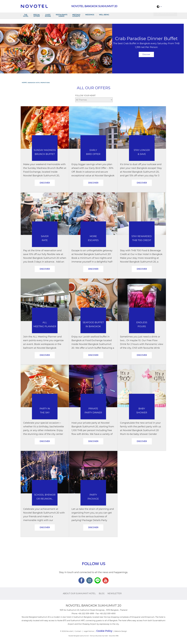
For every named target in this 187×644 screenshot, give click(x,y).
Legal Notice (89, 631)
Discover (146, 54)
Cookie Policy (104, 631)
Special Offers (37, 15)
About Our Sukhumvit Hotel (79, 593)
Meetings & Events (76, 15)
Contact (78, 631)
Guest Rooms (48, 15)
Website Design (121, 631)
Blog (102, 593)
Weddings (90, 15)
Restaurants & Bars (62, 15)
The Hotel (26, 15)
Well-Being (104, 15)
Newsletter (115, 593)
